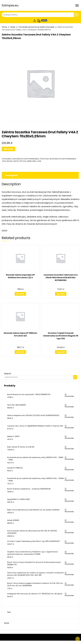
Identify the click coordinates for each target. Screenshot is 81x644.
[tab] (40, 175)
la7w (39, 161)
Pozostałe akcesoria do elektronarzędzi (58, 159)
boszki (10, 161)
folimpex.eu (10, 5)
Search (8, 374)
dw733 (16, 161)
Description (11, 175)
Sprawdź (8, 149)
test (9, 612)
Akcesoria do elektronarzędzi (26, 159)
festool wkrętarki (28, 161)
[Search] (75, 377)
